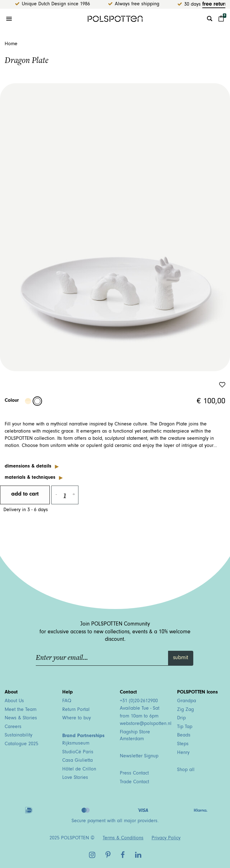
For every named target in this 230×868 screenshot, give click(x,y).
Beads (184, 736)
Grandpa (187, 701)
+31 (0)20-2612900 (139, 701)
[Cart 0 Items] (221, 19)
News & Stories (21, 718)
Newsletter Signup (139, 756)
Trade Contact (134, 782)
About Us (14, 701)
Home (11, 44)
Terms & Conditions (123, 838)
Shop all (186, 770)
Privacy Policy (166, 838)
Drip (181, 718)
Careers (13, 727)
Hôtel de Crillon (79, 770)
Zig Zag (185, 710)
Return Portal (76, 710)
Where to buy (77, 718)
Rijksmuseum (76, 744)
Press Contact (134, 774)
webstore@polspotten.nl (146, 724)
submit (181, 658)
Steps (183, 744)
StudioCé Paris (78, 752)
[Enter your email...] (102, 658)
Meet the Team (21, 710)
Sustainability (19, 736)
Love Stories (75, 778)
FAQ (67, 701)
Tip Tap (185, 727)
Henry (183, 753)
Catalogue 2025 (21, 744)
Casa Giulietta (77, 761)
